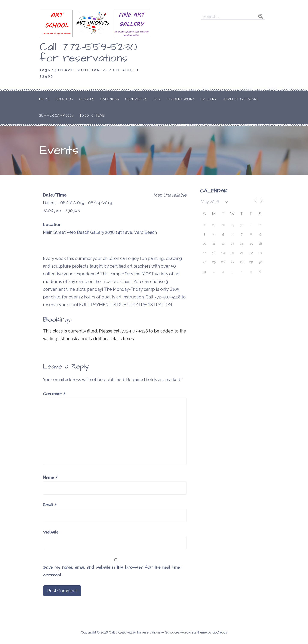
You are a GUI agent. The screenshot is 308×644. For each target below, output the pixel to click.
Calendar (110, 99)
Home (44, 99)
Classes (87, 99)
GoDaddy (220, 632)
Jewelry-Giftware (241, 99)
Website (51, 532)
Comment (54, 394)
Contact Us (136, 99)
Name (50, 477)
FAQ (157, 99)
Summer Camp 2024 (56, 116)
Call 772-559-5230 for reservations (88, 53)
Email (50, 505)
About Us (64, 99)
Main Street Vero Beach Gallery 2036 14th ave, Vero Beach (100, 232)
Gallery (209, 99)
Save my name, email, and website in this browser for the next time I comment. (113, 571)
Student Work (181, 99)
